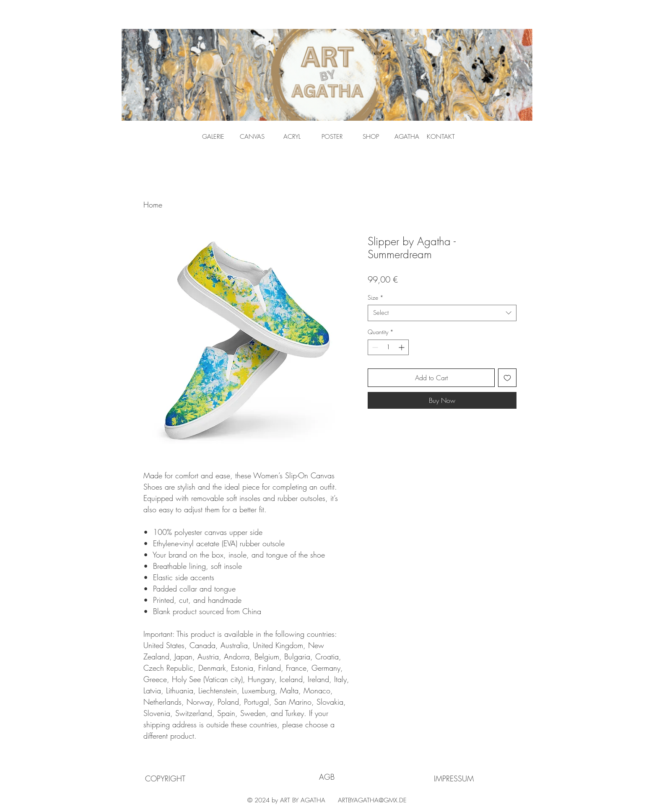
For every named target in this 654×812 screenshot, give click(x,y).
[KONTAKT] (441, 137)
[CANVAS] (252, 137)
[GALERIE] (213, 137)
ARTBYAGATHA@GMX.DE (372, 800)
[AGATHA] (407, 137)
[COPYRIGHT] (165, 778)
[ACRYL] (292, 137)
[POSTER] (332, 137)
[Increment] (402, 347)
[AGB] (327, 777)
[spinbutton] (388, 347)
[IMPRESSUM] (454, 778)
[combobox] (442, 313)
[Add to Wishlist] (507, 378)
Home (153, 205)
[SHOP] (371, 137)
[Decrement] (374, 347)
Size (376, 297)
